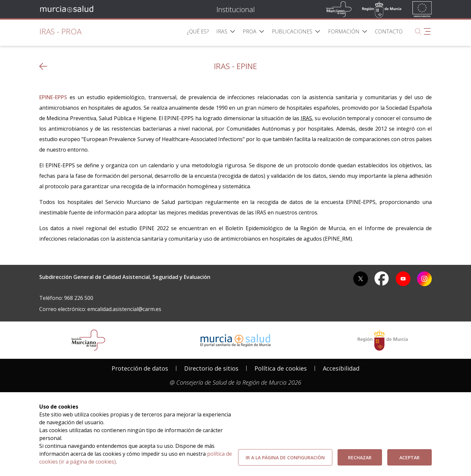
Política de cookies (281, 368)
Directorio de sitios (211, 368)
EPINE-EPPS (53, 97)
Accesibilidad (341, 368)
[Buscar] (418, 31)
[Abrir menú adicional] (427, 31)
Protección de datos (140, 368)
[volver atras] (43, 66)
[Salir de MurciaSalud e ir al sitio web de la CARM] (383, 340)
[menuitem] (198, 31)
